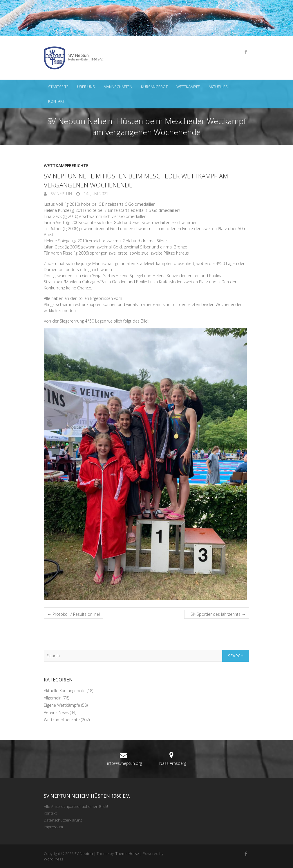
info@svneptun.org (124, 763)
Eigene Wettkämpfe (62, 705)
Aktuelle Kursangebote (65, 691)
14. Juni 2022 (96, 194)
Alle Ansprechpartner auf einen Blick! (76, 806)
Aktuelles (218, 87)
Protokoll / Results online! (74, 614)
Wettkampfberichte (66, 165)
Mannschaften (118, 87)
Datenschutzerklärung (63, 820)
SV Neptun (61, 194)
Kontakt (56, 101)
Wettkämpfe (188, 87)
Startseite (58, 87)
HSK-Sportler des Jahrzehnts (217, 614)
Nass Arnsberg (173, 763)
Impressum (53, 827)
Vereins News (56, 712)
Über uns (86, 87)
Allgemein (53, 698)
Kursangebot (154, 87)
